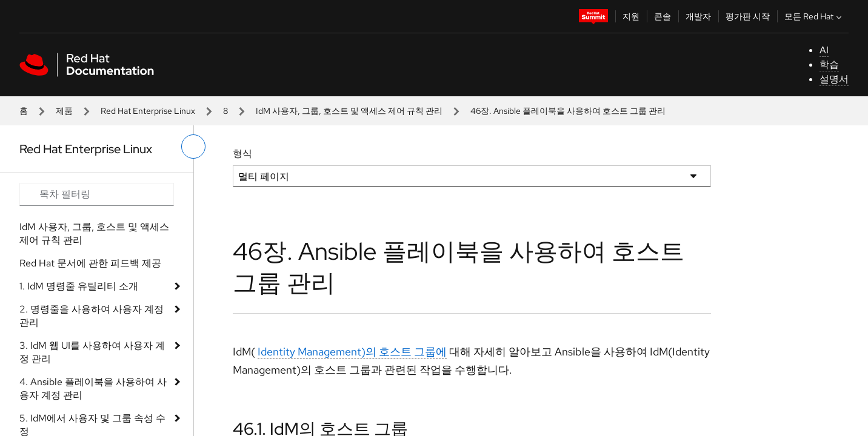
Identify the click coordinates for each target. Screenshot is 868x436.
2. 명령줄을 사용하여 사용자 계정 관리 (92, 316)
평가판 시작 (748, 16)
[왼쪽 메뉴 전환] (193, 147)
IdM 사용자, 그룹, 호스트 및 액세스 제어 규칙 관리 (349, 111)
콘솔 (663, 16)
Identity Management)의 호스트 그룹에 (352, 352)
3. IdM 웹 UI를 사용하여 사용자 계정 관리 (92, 352)
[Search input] (97, 194)
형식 (242, 154)
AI (824, 50)
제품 (64, 111)
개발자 (698, 16)
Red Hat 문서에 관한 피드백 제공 (90, 263)
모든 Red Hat (814, 16)
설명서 (834, 79)
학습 (829, 64)
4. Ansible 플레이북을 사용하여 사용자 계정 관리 (93, 388)
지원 (631, 16)
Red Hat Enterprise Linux (148, 111)
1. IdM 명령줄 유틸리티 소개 (79, 286)
